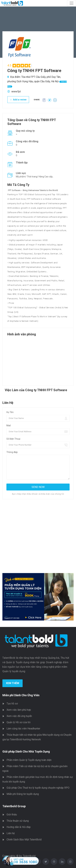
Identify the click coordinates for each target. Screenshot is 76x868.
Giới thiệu (12, 815)
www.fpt (16, 91)
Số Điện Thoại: (14, 439)
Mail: (9, 425)
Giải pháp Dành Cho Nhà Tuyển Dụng (26, 751)
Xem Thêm (13, 683)
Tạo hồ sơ (12, 704)
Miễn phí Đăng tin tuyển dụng (23, 794)
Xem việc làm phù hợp (19, 710)
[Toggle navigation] (72, 3)
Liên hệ (11, 833)
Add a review (18, 100)
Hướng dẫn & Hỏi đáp (19, 827)
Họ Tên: (10, 412)
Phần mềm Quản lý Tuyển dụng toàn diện (29, 760)
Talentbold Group (14, 806)
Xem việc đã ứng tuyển (19, 716)
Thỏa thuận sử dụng (18, 821)
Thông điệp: (12, 452)
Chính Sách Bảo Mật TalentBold (24, 840)
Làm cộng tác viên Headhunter (23, 729)
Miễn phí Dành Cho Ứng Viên (21, 695)
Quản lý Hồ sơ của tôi (19, 722)
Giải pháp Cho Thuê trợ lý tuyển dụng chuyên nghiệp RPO (38, 788)
